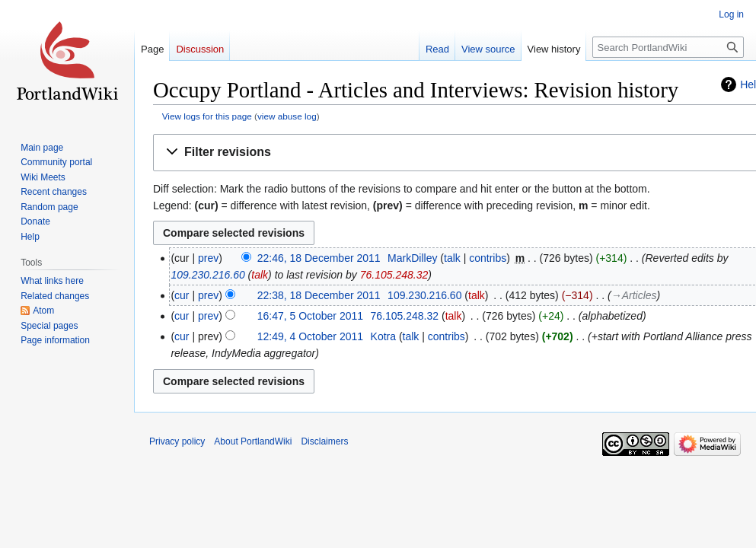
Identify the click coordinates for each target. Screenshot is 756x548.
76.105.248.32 (394, 275)
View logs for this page (207, 116)
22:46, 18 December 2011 (319, 258)
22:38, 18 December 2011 (319, 295)
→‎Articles (634, 295)
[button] (458, 153)
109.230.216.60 (207, 275)
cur (182, 295)
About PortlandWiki (253, 441)
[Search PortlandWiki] (668, 47)
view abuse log (287, 116)
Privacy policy (177, 441)
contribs (488, 258)
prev (208, 258)
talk (452, 258)
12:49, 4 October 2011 (310, 336)
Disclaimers (324, 441)
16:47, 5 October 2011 (310, 316)
